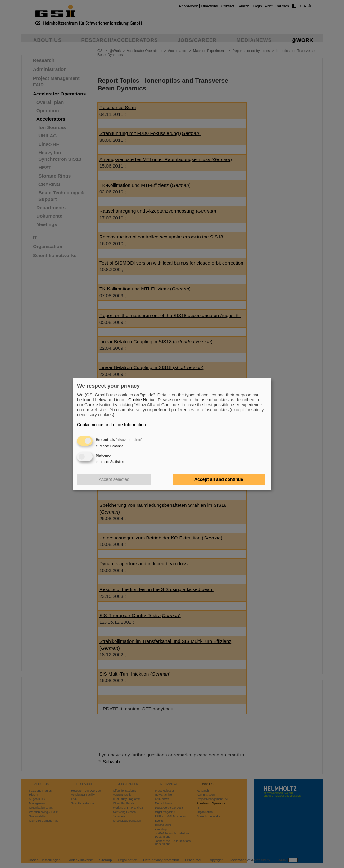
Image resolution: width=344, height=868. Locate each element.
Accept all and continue (219, 479)
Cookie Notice (142, 400)
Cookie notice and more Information (111, 425)
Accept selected (114, 479)
